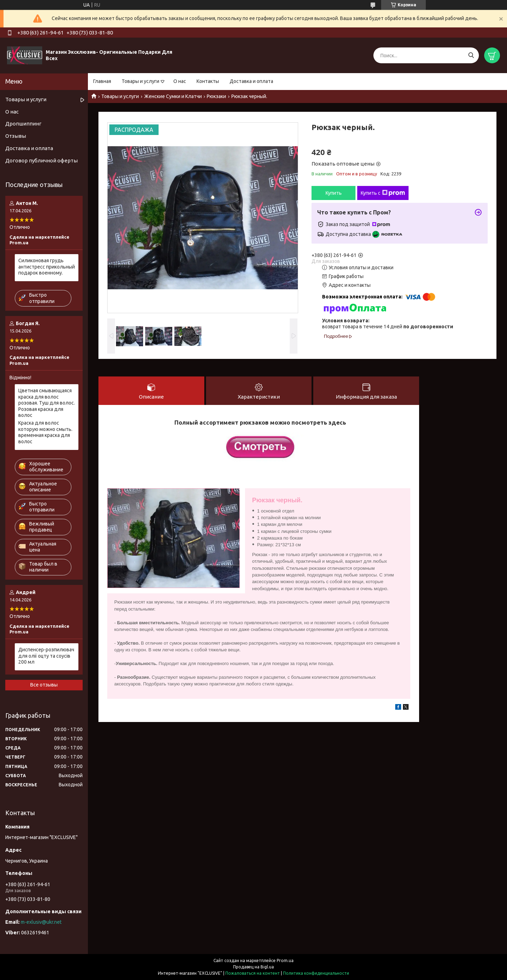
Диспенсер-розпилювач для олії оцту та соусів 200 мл (46, 656)
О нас (180, 81)
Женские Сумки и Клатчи (173, 96)
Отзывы (16, 136)
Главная (102, 81)
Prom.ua (285, 960)
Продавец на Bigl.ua (253, 967)
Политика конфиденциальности (316, 973)
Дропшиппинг (23, 124)
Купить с (383, 193)
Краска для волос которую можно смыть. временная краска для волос (45, 432)
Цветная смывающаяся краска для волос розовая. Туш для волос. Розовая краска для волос (47, 403)
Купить (334, 193)
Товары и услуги (140, 81)
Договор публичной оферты (41, 160)
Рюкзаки (216, 96)
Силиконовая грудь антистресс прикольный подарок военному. (47, 267)
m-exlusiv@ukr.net (41, 922)
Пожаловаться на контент (253, 973)
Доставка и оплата (251, 81)
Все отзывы (44, 685)
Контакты (208, 81)
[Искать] (471, 55)
